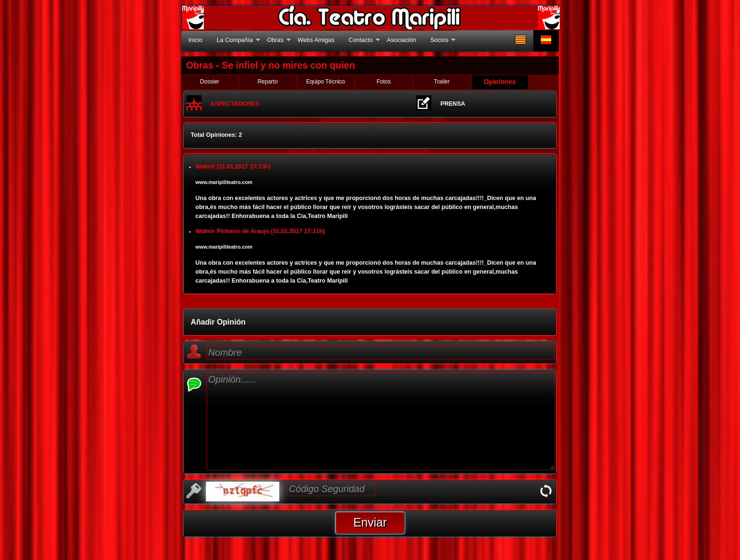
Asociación (402, 40)
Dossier (210, 82)
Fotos (384, 82)
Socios (439, 40)
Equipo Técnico (326, 82)
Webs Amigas (316, 40)
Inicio (195, 40)
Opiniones (500, 82)
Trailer (442, 82)
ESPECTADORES (235, 104)
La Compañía (235, 40)
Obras (275, 40)
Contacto (361, 40)
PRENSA (453, 104)
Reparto (268, 82)
